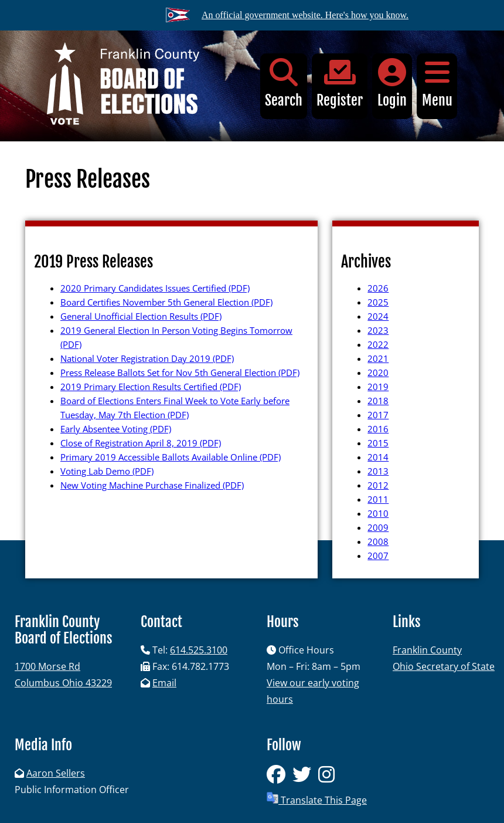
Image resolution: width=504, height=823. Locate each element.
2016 (378, 429)
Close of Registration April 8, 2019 (141, 443)
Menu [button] (437, 84)
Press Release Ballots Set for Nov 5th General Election (180, 372)
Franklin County (427, 650)
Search (284, 84)
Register (340, 84)
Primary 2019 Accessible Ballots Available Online (171, 457)
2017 (378, 415)
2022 (378, 344)
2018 (378, 401)
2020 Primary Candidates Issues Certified (155, 288)
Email (164, 683)
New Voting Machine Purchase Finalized (152, 485)
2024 (378, 316)
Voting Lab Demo (107, 471)
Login (392, 84)
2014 (378, 457)
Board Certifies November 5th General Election (166, 302)
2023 (378, 330)
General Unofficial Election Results (141, 316)
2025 (378, 302)
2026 (378, 288)
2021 (378, 358)
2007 (378, 556)
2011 (378, 499)
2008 (378, 541)
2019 (378, 387)
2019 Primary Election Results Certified (151, 387)
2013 (378, 471)
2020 (378, 372)
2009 (378, 527)
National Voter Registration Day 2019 (147, 358)
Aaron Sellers (56, 773)
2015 (378, 443)
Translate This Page (317, 799)
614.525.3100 (199, 650)
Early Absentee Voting (116, 429)
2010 (378, 513)
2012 (378, 485)
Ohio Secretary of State (444, 666)
